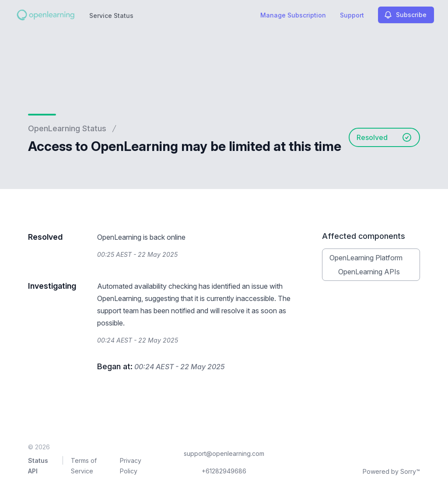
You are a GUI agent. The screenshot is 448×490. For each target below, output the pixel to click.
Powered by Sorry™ (391, 471)
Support (352, 15)
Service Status (111, 16)
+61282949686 (224, 471)
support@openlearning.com (224, 453)
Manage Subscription (293, 15)
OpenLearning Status (67, 128)
